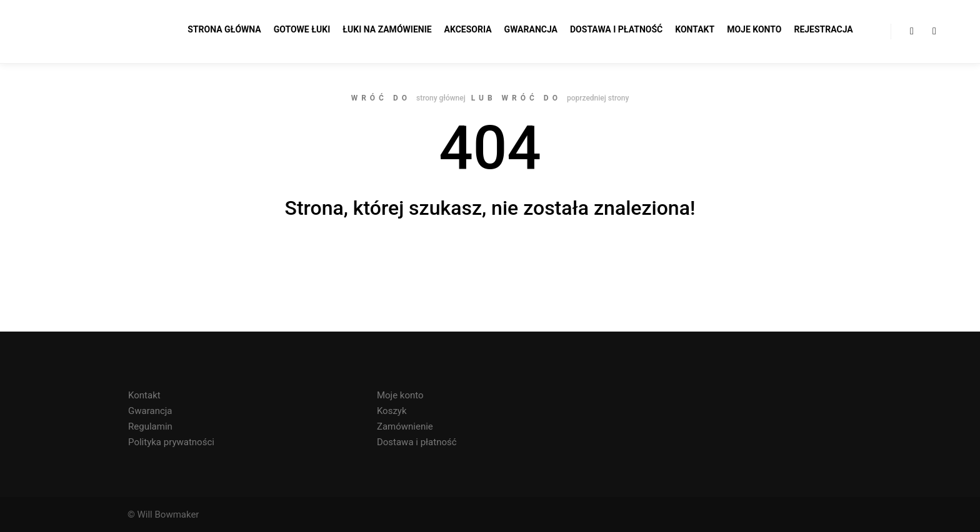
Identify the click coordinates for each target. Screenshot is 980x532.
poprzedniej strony (598, 98)
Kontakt (144, 395)
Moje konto (400, 395)
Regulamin (150, 426)
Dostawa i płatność (417, 442)
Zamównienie (405, 426)
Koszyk (392, 411)
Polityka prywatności (171, 442)
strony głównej (441, 98)
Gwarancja (150, 411)
